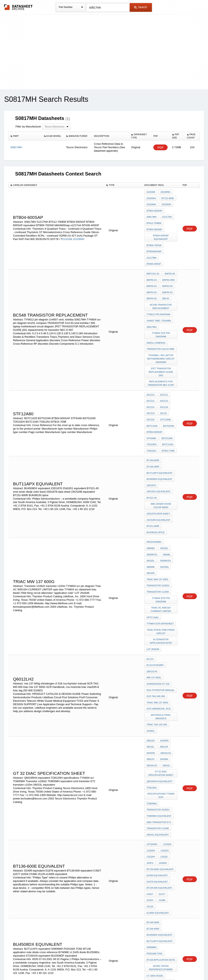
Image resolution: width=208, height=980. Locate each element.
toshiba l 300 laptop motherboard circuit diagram (161, 338)
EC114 (150, 599)
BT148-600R (153, 430)
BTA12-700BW (154, 219)
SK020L (150, 508)
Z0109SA (151, 197)
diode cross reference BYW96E (161, 874)
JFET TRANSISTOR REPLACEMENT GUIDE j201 (161, 350)
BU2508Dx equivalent (159, 887)
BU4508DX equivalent (159, 446)
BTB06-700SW (154, 239)
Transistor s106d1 (158, 536)
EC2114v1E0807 (155, 605)
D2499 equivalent (157, 792)
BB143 (165, 287)
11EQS (163, 776)
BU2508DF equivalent (159, 898)
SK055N (164, 672)
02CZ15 (150, 383)
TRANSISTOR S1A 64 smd (160, 329)
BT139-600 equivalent (159, 803)
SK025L (163, 514)
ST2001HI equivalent (159, 893)
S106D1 (151, 663)
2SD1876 (151, 452)
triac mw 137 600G (157, 530)
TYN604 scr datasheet (160, 567)
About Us (180, 966)
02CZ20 (150, 394)
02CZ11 (164, 372)
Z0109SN (166, 203)
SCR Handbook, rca (159, 643)
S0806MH (151, 856)
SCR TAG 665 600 (156, 632)
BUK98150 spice (155, 494)
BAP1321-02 (153, 265)
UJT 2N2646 (153, 590)
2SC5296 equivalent (158, 483)
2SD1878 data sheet (158, 477)
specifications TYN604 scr (161, 721)
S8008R (166, 519)
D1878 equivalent (157, 798)
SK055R (151, 683)
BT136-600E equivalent (160, 787)
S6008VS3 (152, 519)
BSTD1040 (167, 410)
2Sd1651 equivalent (158, 457)
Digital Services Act (143, 966)
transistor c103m (158, 541)
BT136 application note (161, 867)
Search (141, 7)
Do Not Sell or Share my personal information (102, 966)
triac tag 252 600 (157, 658)
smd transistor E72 (159, 745)
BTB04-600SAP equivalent (161, 232)
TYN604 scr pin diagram (161, 318)
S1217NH (166, 214)
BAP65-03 (152, 270)
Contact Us (165, 966)
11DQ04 (151, 770)
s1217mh (151, 250)
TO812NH (151, 714)
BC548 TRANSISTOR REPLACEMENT (161, 294)
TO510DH (151, 415)
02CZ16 (164, 383)
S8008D (171, 503)
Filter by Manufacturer (28, 127)
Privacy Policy (64, 966)
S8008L (150, 514)
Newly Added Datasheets (37, 966)
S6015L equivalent (158, 756)
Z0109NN (79, 235)
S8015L (166, 694)
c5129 (150, 820)
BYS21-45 (152, 463)
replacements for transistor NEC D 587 (161, 361)
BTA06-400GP (154, 256)
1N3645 (162, 781)
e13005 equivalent (158, 825)
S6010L (150, 677)
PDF (160, 147)
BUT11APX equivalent (159, 441)
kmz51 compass (156, 323)
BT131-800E (167, 197)
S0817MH (151, 214)
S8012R (163, 677)
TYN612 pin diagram (158, 301)
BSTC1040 (167, 415)
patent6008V (154, 503)
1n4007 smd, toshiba (159, 307)
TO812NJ (151, 421)
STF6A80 (151, 410)
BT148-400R (153, 435)
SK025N (151, 525)
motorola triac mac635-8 (161, 650)
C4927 (150, 809)
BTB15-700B (167, 421)
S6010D (164, 525)
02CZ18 (150, 388)
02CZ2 (163, 388)
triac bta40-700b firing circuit (161, 574)
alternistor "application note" (161, 583)
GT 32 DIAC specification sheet (161, 701)
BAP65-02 (152, 276)
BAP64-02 (152, 287)
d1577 (161, 809)
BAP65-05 (169, 265)
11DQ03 (167, 765)
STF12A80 (165, 394)
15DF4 (150, 781)
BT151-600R (153, 488)
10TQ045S (152, 765)
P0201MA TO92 (154, 862)
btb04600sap (154, 245)
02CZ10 (150, 372)
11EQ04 (151, 776)
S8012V (150, 688)
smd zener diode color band (161, 470)
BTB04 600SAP (154, 225)
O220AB (67, 235)
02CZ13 (164, 377)
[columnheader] (25, 136)
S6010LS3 (152, 694)
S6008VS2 (165, 508)
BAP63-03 (167, 276)
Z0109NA (151, 203)
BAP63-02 (152, 281)
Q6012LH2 (152, 610)
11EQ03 (164, 770)
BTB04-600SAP (154, 208)
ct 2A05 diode (155, 882)
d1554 (150, 814)
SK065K (164, 688)
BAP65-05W (168, 270)
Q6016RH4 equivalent (159, 708)
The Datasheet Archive (18, 7)
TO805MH (152, 728)
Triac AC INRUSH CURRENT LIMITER (161, 554)
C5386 (161, 814)
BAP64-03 (167, 281)
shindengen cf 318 (158, 621)
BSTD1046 (168, 399)
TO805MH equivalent (159, 739)
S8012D (151, 672)
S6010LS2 (165, 683)
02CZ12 (150, 377)
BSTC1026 (152, 399)
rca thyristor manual (160, 627)
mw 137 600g (154, 616)
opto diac (153, 561)
